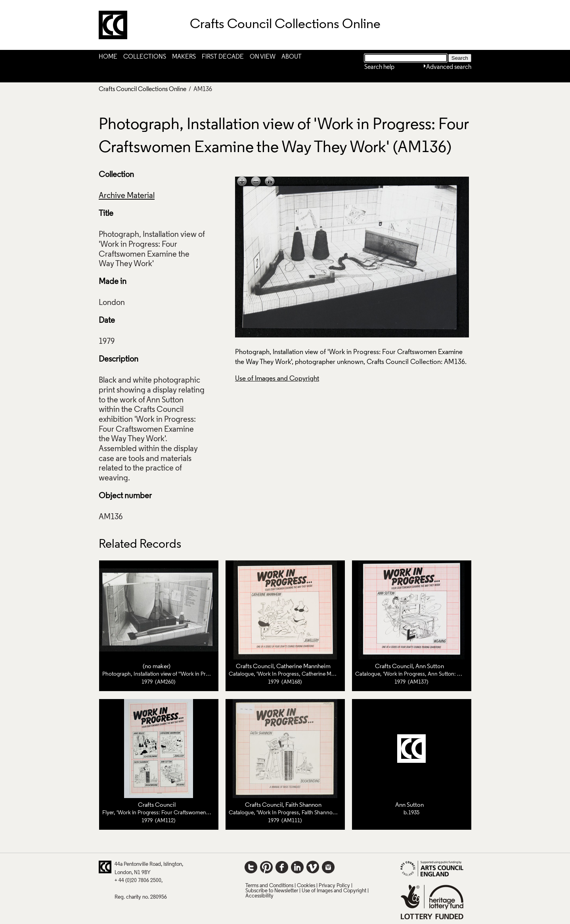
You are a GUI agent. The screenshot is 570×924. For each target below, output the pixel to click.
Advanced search (449, 67)
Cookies (306, 886)
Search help (379, 67)
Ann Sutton (430, 667)
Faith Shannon (303, 805)
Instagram (328, 867)
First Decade (223, 57)
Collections (145, 57)
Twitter (251, 867)
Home (108, 57)
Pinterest (266, 867)
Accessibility (259, 896)
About (292, 57)
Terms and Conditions (269, 886)
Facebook (282, 867)
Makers (184, 57)
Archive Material (127, 196)
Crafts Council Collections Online (142, 90)
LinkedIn (297, 867)
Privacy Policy (334, 886)
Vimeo (313, 867)
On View (263, 57)
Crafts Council (255, 667)
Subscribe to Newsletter (272, 891)
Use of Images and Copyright (277, 379)
